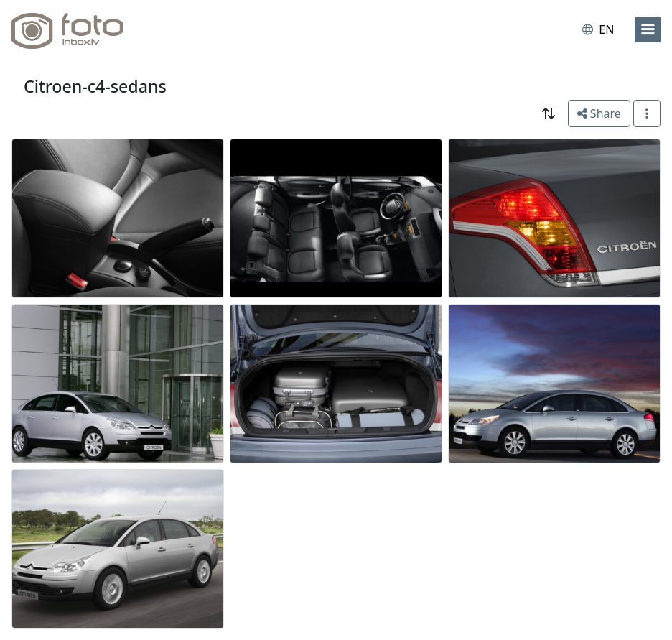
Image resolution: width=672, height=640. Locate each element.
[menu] (648, 29)
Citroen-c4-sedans (95, 86)
